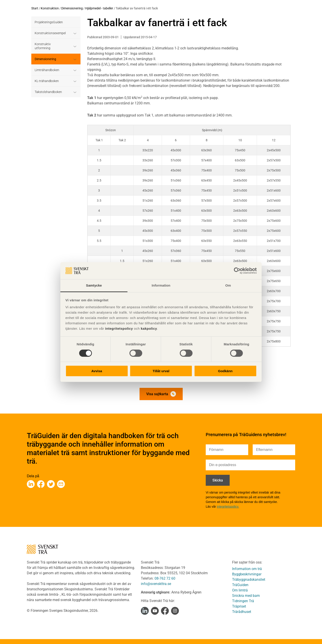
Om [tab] (228, 285)
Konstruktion (50, 8)
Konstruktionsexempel (50, 33)
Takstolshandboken (48, 92)
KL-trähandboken (47, 81)
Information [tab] (161, 285)
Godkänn (225, 371)
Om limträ (240, 590)
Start (35, 8)
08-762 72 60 (165, 578)
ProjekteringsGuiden (49, 22)
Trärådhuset (242, 612)
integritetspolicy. (228, 507)
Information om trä (247, 569)
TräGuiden (240, 585)
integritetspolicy (118, 328)
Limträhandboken (47, 70)
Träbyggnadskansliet (249, 580)
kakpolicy (149, 328)
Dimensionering (72, 8)
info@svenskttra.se (156, 584)
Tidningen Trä (243, 601)
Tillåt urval (161, 371)
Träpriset (239, 606)
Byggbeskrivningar (247, 574)
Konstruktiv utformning (43, 46)
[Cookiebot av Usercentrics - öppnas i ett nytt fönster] (237, 271)
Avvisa (97, 371)
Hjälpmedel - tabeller (99, 8)
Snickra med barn (246, 596)
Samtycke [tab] (94, 285)
